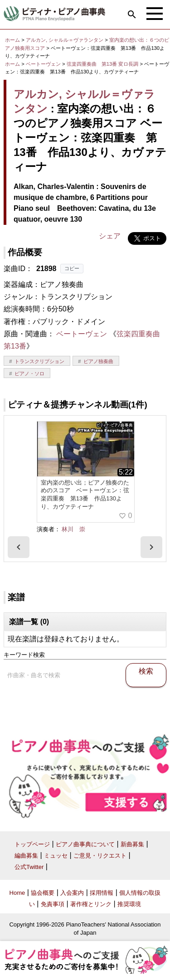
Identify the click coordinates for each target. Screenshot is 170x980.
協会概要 (43, 893)
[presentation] (19, 547)
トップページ (32, 844)
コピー (72, 268)
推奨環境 (129, 904)
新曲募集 (132, 844)
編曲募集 (26, 856)
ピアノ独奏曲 (98, 361)
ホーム (12, 40)
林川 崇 (73, 529)
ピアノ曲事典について (85, 844)
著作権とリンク (91, 904)
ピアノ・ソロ (29, 374)
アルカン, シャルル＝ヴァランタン (65, 40)
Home (17, 893)
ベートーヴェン (43, 64)
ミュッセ (56, 856)
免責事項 (53, 904)
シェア (110, 236)
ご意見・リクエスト (100, 856)
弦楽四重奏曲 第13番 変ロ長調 (103, 64)
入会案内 (72, 893)
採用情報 (102, 893)
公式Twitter (29, 867)
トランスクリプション (39, 361)
